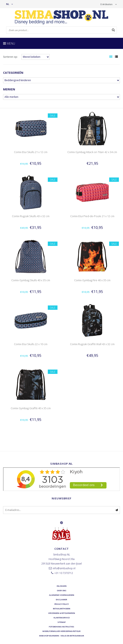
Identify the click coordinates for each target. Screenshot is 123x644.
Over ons (62, 590)
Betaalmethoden (62, 609)
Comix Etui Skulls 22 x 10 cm (31, 344)
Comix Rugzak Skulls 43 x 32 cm (31, 216)
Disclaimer (61, 600)
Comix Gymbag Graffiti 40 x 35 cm (31, 408)
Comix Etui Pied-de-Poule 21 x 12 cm (92, 216)
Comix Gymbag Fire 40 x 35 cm (92, 280)
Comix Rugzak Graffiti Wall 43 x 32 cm (92, 344)
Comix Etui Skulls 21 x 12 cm (31, 152)
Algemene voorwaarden (62, 595)
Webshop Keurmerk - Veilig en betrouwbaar (62, 636)
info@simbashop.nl (64, 568)
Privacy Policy (62, 604)
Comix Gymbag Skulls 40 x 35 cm (31, 280)
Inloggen (62, 586)
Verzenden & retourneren (62, 613)
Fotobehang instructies (61, 627)
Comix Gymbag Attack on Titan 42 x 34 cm (92, 152)
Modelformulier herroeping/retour (61, 631)
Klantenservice (62, 618)
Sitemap (61, 622)
